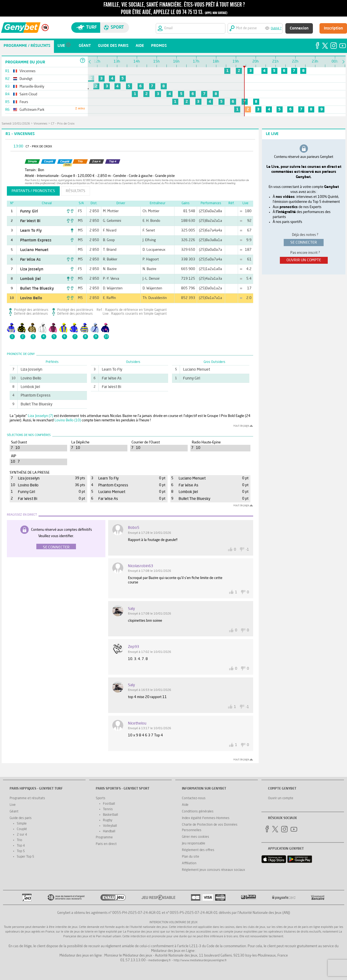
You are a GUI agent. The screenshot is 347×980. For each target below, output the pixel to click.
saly (131, 609)
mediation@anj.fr (160, 961)
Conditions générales (198, 812)
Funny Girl (29, 211)
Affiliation (189, 863)
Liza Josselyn (32, 269)
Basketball (110, 815)
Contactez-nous (194, 798)
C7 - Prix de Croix (63, 124)
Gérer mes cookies (196, 837)
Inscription (333, 28)
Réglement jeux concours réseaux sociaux (214, 870)
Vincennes (40, 124)
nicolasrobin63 (140, 566)
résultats (76, 191)
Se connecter (56, 547)
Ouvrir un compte (281, 798)
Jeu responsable (194, 844)
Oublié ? (276, 29)
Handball (109, 831)
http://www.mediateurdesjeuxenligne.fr (200, 961)
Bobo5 (134, 528)
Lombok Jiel (30, 279)
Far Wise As (30, 260)
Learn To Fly (31, 231)
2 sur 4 (22, 835)
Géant (14, 812)
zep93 (133, 647)
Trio (20, 840)
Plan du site (191, 857)
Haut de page (241, 426)
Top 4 (21, 846)
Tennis (108, 809)
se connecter (304, 243)
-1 (247, 550)
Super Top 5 (25, 857)
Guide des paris (21, 818)
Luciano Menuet (34, 250)
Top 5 (21, 851)
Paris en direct (106, 844)
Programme (104, 838)
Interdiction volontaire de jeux (173, 923)
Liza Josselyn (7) (40, 416)
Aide (185, 805)
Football (109, 804)
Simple (22, 824)
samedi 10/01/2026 (16, 124)
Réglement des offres (198, 850)
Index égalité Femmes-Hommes (206, 818)
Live (13, 805)
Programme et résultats (27, 798)
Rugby (108, 820)
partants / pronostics (33, 191)
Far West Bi (30, 221)
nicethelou (137, 723)
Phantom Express (36, 240)
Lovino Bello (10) (68, 420)
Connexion (299, 28)
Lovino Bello (31, 298)
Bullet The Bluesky (37, 289)
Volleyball (110, 826)
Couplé (22, 829)
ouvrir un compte (304, 260)
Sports (101, 798)
